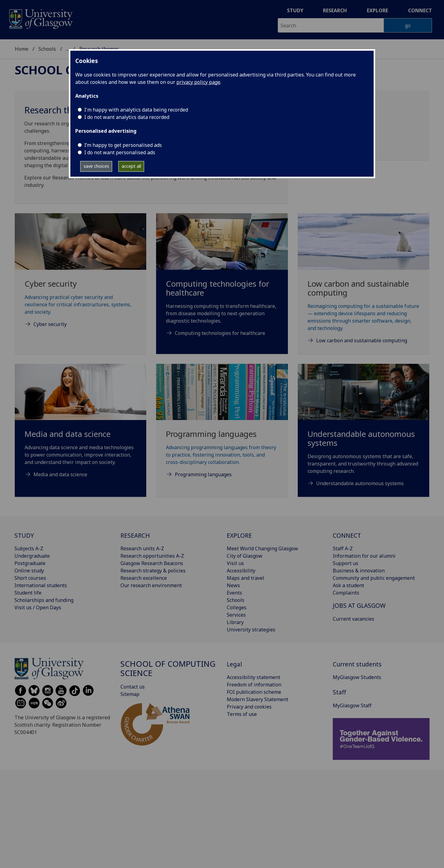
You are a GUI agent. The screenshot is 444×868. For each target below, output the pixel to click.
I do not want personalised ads (120, 152)
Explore (377, 10)
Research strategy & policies (153, 571)
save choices (96, 166)
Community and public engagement (374, 578)
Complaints (346, 593)
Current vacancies (354, 619)
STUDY (24, 535)
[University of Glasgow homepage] (40, 18)
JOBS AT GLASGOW (359, 605)
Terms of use (242, 714)
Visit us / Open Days (38, 607)
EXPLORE (239, 535)
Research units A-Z (142, 548)
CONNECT (347, 535)
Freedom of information (254, 685)
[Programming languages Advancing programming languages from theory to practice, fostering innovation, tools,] (222, 428)
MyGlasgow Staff (352, 705)
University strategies (251, 630)
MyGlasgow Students (357, 677)
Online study (29, 571)
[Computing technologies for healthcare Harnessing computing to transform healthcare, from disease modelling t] (222, 282)
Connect (420, 10)
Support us (346, 563)
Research (335, 10)
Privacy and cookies (249, 707)
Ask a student (348, 585)
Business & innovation (359, 571)
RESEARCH (135, 535)
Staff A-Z (343, 548)
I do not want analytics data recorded (127, 117)
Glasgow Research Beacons (152, 563)
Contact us (133, 687)
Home (22, 49)
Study (295, 10)
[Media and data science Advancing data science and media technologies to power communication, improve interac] (81, 428)
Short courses (30, 578)
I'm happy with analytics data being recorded (136, 110)
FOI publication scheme (254, 692)
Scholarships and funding (44, 600)
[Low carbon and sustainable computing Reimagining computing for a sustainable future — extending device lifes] (363, 286)
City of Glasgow (245, 556)
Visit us (235, 563)
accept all (131, 166)
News (233, 585)
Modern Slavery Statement (257, 699)
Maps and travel (246, 578)
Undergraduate (32, 556)
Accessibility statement (253, 677)
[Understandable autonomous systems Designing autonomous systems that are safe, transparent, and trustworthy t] (363, 433)
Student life (28, 593)
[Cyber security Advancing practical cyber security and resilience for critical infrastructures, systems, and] (81, 278)
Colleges (237, 607)
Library (235, 622)
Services (236, 615)
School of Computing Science (168, 668)
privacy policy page (198, 82)
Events (234, 593)
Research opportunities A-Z (152, 556)
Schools (47, 49)
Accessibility (241, 571)
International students (41, 585)
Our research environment (151, 585)
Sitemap (130, 694)
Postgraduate (30, 563)
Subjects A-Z (29, 548)
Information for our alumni (364, 556)
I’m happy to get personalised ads (123, 145)
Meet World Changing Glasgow (262, 548)
